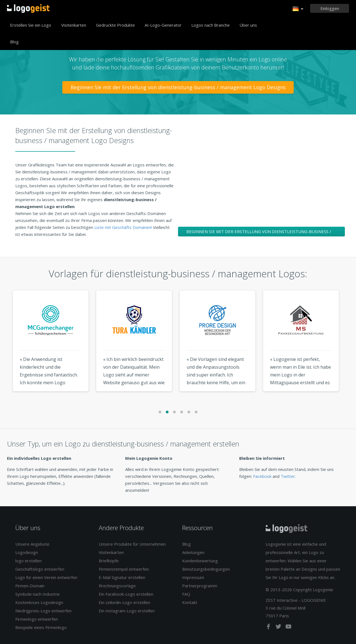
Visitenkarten (74, 25)
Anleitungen (193, 552)
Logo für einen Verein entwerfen (46, 577)
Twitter (288, 476)
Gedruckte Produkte (115, 25)
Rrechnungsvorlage (117, 586)
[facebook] (269, 628)
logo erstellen (29, 561)
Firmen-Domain (30, 586)
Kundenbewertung (200, 561)
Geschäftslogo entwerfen (40, 569)
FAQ (186, 594)
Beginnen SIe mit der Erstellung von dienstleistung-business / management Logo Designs (178, 87)
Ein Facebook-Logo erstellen (126, 594)
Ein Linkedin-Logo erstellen (124, 602)
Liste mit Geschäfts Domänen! (124, 227)
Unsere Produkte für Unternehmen (132, 544)
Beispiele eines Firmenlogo (41, 627)
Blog (14, 42)
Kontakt (190, 602)
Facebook (262, 476)
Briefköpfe (109, 561)
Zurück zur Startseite (28, 8)
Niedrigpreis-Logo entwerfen (43, 611)
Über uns (248, 25)
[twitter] (279, 628)
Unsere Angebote (32, 544)
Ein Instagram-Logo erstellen (127, 611)
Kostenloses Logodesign (39, 602)
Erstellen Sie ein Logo (31, 25)
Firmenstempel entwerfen (124, 569)
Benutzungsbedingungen (206, 569)
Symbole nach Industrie (38, 594)
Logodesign (27, 552)
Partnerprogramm (200, 586)
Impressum (193, 577)
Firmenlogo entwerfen (37, 619)
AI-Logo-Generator (163, 25)
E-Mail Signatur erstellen (122, 577)
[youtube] (288, 628)
